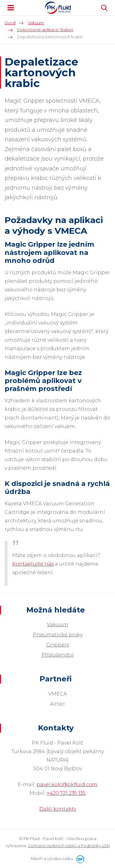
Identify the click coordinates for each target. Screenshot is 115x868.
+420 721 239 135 (66, 793)
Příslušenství (57, 655)
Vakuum (57, 625)
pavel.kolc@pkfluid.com (67, 785)
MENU (11, 8)
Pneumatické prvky (58, 635)
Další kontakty (58, 809)
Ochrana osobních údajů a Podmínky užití (69, 846)
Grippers (58, 645)
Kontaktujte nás (33, 564)
